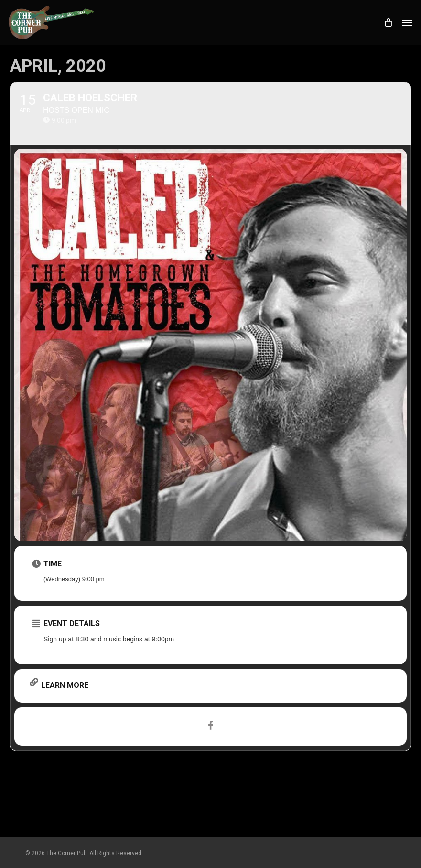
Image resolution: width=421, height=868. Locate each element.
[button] (407, 22)
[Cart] (388, 22)
